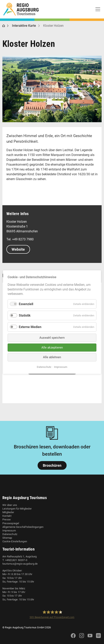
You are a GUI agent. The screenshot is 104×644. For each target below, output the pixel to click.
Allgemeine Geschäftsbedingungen (23, 527)
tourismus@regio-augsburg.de (20, 564)
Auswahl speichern (52, 338)
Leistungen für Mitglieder (17, 509)
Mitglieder (8, 512)
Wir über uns (10, 505)
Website (18, 249)
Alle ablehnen (52, 357)
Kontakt (7, 516)
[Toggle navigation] (98, 9)
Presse (6, 519)
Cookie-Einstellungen (15, 541)
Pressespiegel (11, 523)
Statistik (25, 315)
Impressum (9, 531)
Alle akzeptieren (52, 347)
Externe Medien (30, 327)
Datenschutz (10, 534)
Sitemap (7, 538)
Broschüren (52, 465)
